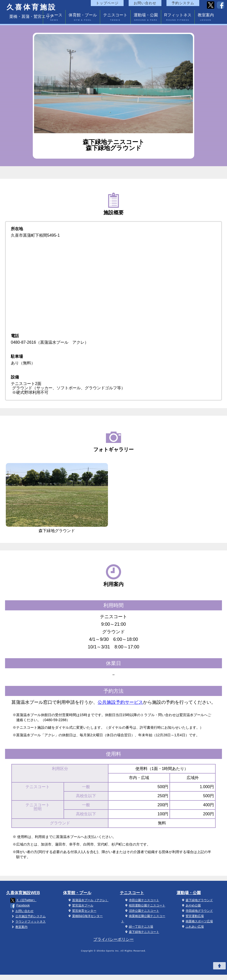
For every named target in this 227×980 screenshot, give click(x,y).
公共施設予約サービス (120, 702)
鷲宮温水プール (80, 905)
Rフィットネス (178, 18)
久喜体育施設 (32, 7)
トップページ (107, 3)
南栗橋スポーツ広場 (197, 921)
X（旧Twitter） (23, 900)
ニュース (54, 18)
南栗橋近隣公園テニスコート (143, 919)
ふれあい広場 (192, 927)
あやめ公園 (191, 905)
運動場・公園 (146, 18)
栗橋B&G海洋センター (85, 916)
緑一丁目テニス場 (138, 927)
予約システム (183, 3)
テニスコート (115, 18)
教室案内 (206, 18)
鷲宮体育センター (82, 911)
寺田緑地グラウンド (197, 911)
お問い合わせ (145, 3)
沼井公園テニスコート (141, 911)
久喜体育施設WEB (23, 893)
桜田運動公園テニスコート (145, 905)
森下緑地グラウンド (197, 900)
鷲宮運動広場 (192, 916)
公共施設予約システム (28, 916)
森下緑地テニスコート (141, 932)
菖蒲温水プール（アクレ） (88, 900)
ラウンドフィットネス (28, 922)
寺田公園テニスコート (141, 900)
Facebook (20, 906)
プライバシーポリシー (113, 939)
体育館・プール (83, 18)
